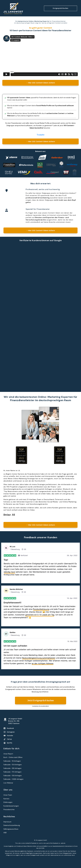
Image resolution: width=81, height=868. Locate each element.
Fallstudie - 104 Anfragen (13, 765)
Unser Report (8, 754)
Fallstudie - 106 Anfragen (13, 776)
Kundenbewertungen (11, 806)
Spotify (10, 743)
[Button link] (61, 8)
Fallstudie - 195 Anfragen (12, 768)
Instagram (11, 732)
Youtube (10, 736)
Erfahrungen (8, 802)
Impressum (7, 822)
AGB (5, 833)
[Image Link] (13, 8)
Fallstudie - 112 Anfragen (12, 761)
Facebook (10, 728)
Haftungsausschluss (11, 829)
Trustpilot (40, 135)
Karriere (6, 799)
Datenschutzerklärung (12, 825)
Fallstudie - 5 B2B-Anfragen (13, 779)
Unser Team (8, 795)
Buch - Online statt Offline (13, 757)
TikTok (9, 739)
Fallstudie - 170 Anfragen (12, 772)
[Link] (5, 728)
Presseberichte (9, 810)
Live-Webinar (8, 783)
